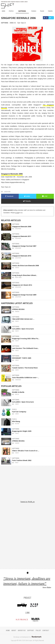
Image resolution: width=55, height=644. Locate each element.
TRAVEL (50, 11)
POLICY (38, 630)
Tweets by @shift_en (27, 502)
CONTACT (46, 630)
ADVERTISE (22, 630)
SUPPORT (31, 630)
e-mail (17, 213)
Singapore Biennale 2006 (12, 174)
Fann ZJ (23, 23)
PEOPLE (11, 11)
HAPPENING (22, 11)
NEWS (4, 11)
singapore (7, 192)
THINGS (34, 11)
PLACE (42, 11)
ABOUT (14, 630)
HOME (8, 630)
